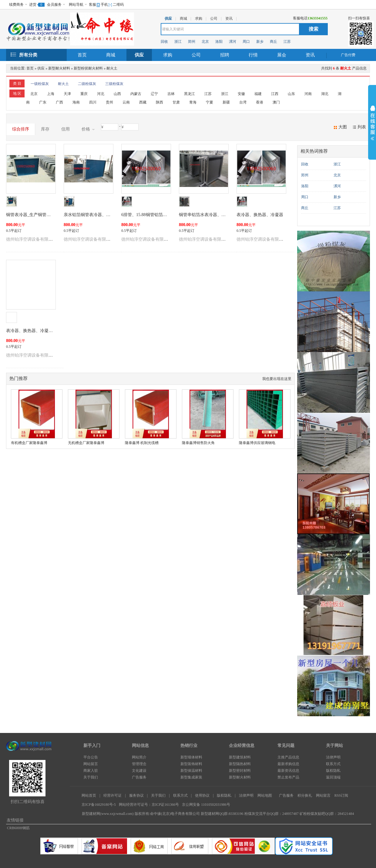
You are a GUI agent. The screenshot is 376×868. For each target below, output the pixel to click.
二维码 (118, 5)
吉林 (171, 94)
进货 (33, 5)
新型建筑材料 (240, 757)
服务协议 (136, 795)
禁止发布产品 (288, 777)
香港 (260, 102)
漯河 (233, 42)
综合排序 (21, 129)
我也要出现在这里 (277, 379)
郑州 (192, 42)
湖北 (325, 94)
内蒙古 (136, 94)
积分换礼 (305, 795)
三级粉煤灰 (114, 84)
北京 (205, 42)
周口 (246, 42)
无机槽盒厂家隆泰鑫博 (86, 443)
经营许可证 (112, 795)
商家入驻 (91, 771)
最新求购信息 (288, 764)
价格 (88, 129)
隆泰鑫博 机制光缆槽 (142, 443)
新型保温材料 (191, 771)
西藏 (143, 102)
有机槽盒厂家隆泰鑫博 (29, 443)
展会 (282, 55)
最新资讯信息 (288, 771)
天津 (67, 94)
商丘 (274, 42)
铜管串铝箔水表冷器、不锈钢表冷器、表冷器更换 (226, 215)
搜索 (314, 29)
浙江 (178, 42)
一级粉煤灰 (40, 84)
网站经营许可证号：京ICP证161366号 (149, 805)
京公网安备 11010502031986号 (206, 805)
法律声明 (333, 757)
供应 (139, 55)
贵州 (109, 102)
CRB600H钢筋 (18, 828)
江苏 (287, 42)
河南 (308, 94)
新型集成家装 (191, 777)
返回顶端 (333, 777)
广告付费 (348, 55)
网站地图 (265, 795)
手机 (104, 5)
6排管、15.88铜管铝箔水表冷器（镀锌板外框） (165, 215)
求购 (168, 55)
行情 (253, 55)
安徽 (241, 94)
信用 (65, 129)
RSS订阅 (341, 795)
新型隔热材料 (240, 764)
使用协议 (202, 795)
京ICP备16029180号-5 (99, 805)
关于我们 (91, 777)
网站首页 (89, 795)
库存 (45, 129)
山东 (291, 94)
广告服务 (139, 777)
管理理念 (139, 764)
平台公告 (91, 757)
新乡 (260, 42)
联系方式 (333, 764)
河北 (101, 94)
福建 (258, 94)
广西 (59, 102)
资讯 (310, 55)
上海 (51, 94)
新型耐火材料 (59, 68)
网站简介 (139, 757)
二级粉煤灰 (87, 84)
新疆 (226, 102)
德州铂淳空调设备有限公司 (32, 239)
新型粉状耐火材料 (88, 68)
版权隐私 (333, 771)
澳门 (276, 102)
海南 (76, 102)
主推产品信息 (288, 757)
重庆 (84, 94)
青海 (193, 102)
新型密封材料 (240, 771)
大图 (343, 127)
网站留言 (91, 764)
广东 (43, 102)
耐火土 (112, 68)
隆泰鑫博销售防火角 (198, 443)
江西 (275, 94)
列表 (362, 127)
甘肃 (176, 102)
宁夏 (210, 102)
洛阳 (219, 42)
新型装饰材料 (191, 764)
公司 (196, 55)
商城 (111, 55)
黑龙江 (190, 94)
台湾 (243, 102)
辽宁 (154, 94)
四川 (93, 102)
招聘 (225, 55)
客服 (92, 5)
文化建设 (139, 771)
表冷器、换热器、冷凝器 (260, 215)
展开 (372, 124)
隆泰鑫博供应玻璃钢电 (257, 443)
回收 (164, 42)
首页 (82, 55)
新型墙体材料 (191, 757)
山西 (117, 94)
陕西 (159, 102)
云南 (126, 102)
